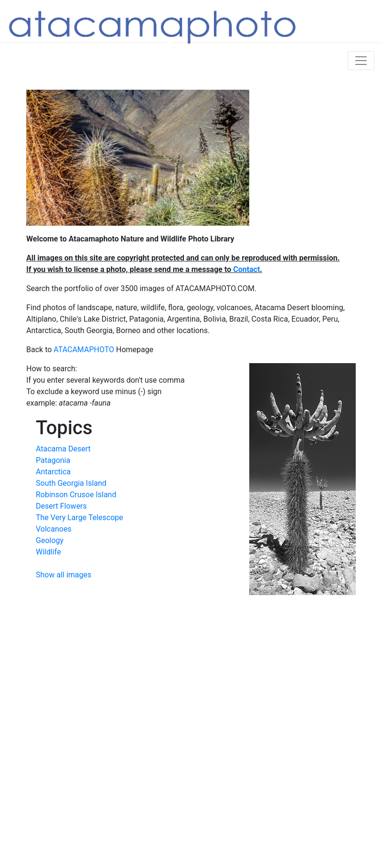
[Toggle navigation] (361, 61)
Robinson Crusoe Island (76, 495)
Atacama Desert (63, 449)
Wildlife (48, 552)
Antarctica (53, 472)
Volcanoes (54, 529)
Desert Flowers (61, 506)
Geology (50, 540)
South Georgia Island (71, 483)
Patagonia (53, 460)
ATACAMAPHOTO (84, 350)
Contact (246, 269)
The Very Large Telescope (80, 518)
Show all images (64, 575)
